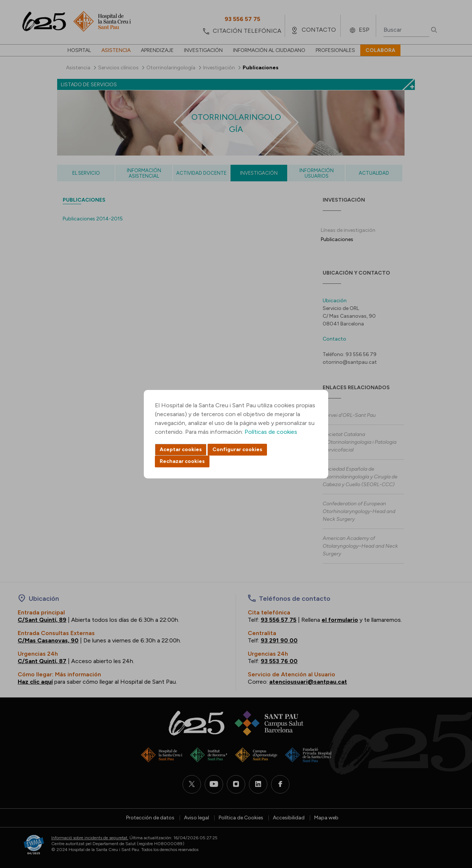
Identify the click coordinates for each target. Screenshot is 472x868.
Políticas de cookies (271, 432)
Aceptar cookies (181, 449)
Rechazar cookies (182, 461)
